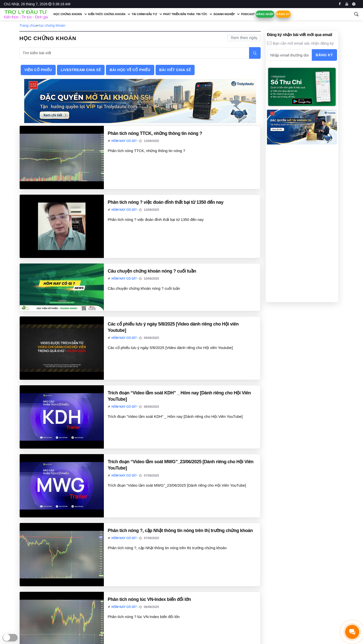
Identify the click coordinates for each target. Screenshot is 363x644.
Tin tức (202, 14)
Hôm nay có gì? (124, 141)
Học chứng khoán (68, 14)
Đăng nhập (265, 14)
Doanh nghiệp (224, 14)
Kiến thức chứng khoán (107, 14)
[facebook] (340, 4)
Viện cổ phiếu (38, 70)
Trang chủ (27, 25)
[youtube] (347, 4)
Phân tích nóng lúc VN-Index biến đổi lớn (149, 599)
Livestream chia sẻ (81, 70)
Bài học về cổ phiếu (130, 70)
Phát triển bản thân (179, 14)
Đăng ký (283, 14)
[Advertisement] (302, 223)
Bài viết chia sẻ (175, 70)
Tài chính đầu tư (144, 14)
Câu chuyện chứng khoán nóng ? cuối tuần (152, 271)
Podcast (248, 14)
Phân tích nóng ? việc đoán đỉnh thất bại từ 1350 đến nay (165, 202)
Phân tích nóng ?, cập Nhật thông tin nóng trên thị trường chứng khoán (180, 531)
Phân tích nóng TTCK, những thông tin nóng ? (155, 133)
